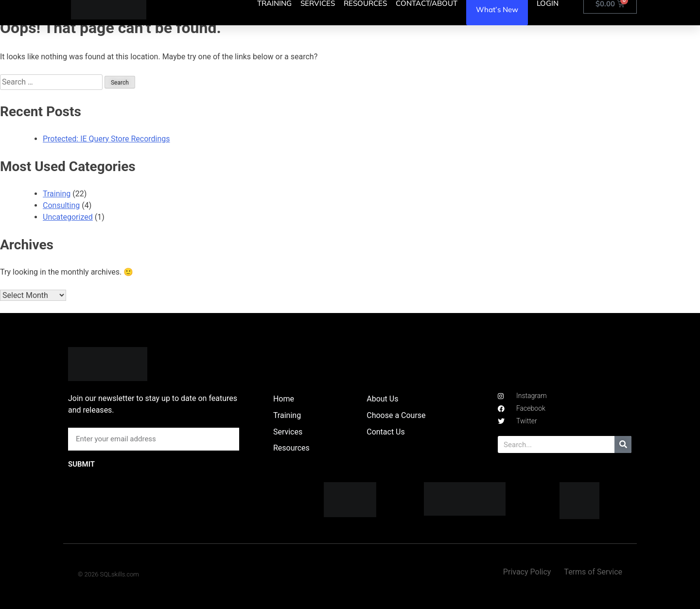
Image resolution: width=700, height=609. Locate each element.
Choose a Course (396, 415)
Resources (291, 448)
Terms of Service (593, 572)
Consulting (61, 205)
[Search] (623, 444)
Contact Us (386, 432)
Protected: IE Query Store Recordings (106, 139)
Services (288, 432)
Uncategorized (68, 217)
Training (57, 194)
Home (284, 399)
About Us (382, 399)
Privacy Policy (527, 572)
